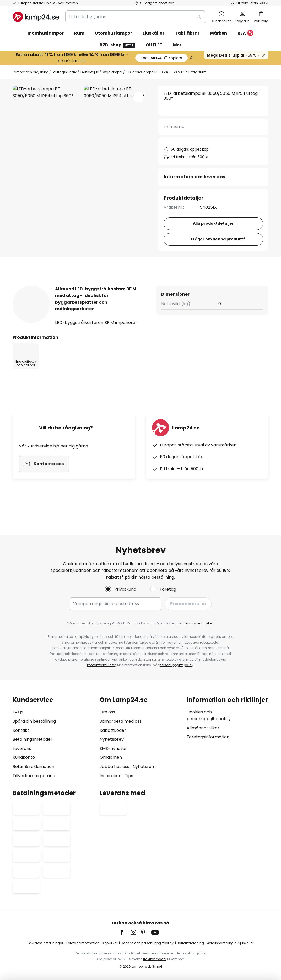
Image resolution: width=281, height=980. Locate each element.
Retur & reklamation (33, 766)
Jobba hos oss (114, 766)
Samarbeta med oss (121, 721)
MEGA (161, 58)
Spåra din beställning (34, 721)
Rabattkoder (113, 730)
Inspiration (110, 776)
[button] (138, 97)
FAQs (18, 712)
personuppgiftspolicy (176, 665)
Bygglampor (112, 72)
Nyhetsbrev (112, 739)
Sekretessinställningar (45, 943)
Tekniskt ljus (89, 72)
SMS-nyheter (113, 748)
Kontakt (21, 730)
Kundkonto (24, 757)
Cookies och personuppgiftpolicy (147, 943)
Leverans (22, 748)
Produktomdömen (163, 285)
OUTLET (154, 45)
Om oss (107, 712)
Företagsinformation (208, 737)
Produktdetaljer (99, 285)
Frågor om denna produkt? (218, 239)
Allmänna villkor (203, 728)
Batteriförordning (190, 943)
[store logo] (36, 17)
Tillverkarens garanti (34, 776)
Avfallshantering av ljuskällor (230, 943)
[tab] (39, 285)
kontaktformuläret (101, 665)
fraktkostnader (155, 959)
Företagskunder (64, 72)
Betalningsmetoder (33, 739)
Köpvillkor (110, 943)
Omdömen (111, 757)
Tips (129, 776)
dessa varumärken (198, 623)
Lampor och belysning (31, 72)
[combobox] (135, 17)
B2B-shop (117, 45)
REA (245, 33)
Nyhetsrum (144, 766)
